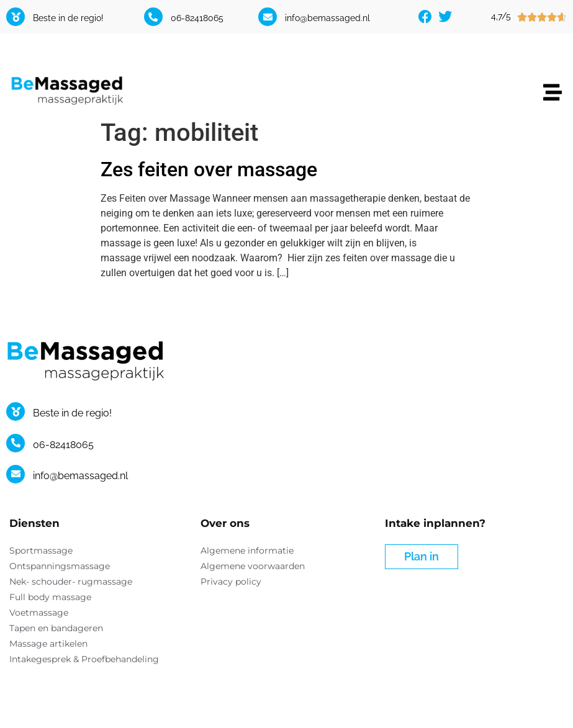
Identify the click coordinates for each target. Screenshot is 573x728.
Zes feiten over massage (209, 169)
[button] (553, 93)
